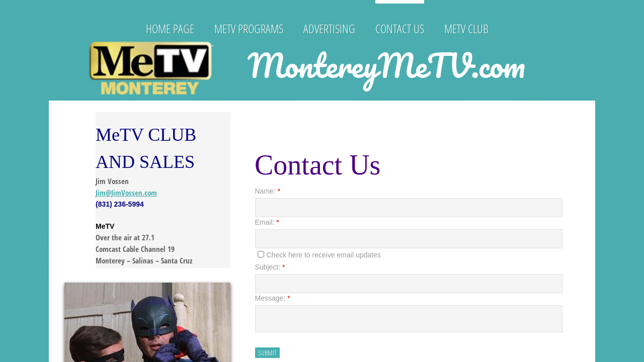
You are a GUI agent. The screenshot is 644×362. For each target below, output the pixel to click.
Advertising (329, 28)
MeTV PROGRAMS (249, 28)
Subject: (270, 267)
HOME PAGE (170, 28)
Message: (273, 298)
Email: (267, 222)
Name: (268, 191)
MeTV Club (466, 28)
